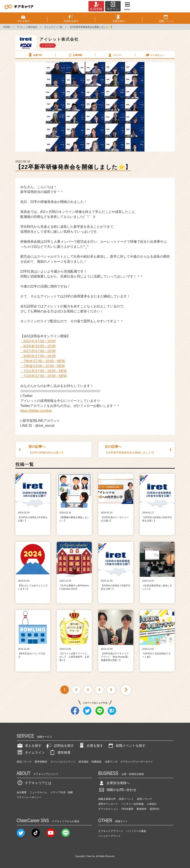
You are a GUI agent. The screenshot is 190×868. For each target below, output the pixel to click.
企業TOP (35, 55)
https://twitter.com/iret (36, 411)
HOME (7, 27)
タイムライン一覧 (53, 27)
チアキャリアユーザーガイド (137, 762)
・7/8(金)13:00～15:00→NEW (43, 366)
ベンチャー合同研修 (132, 804)
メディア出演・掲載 (62, 792)
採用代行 (155, 809)
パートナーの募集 (136, 831)
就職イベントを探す (126, 746)
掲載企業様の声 (107, 799)
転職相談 (97, 762)
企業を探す (91, 746)
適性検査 (60, 752)
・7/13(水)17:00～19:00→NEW (44, 376)
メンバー (115, 55)
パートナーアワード (109, 836)
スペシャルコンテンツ (63, 762)
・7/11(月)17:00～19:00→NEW (44, 371)
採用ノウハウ (144, 799)
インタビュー (155, 55)
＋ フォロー (48, 45)
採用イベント (126, 799)
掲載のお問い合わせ (117, 790)
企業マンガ (111, 762)
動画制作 (142, 809)
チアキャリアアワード (111, 831)
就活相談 (83, 762)
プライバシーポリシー (29, 797)
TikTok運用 (127, 809)
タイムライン (31, 752)
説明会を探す (60, 746)
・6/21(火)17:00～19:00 (38, 341)
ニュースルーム (38, 792)
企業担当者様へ (114, 783)
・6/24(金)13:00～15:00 (38, 346)
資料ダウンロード (108, 804)
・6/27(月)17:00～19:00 (38, 351)
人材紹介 (152, 804)
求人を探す (29, 746)
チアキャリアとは (34, 783)
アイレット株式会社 (27, 27)
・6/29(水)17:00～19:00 (38, 356)
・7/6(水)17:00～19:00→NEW (43, 361)
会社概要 (22, 792)
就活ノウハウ (24, 762)
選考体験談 (41, 762)
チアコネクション (108, 809)
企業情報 (75, 55)
